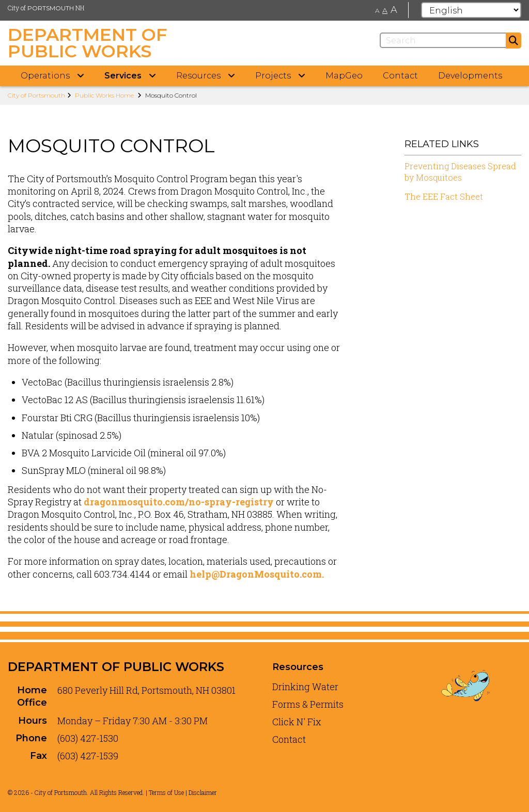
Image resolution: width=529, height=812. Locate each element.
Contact (400, 76)
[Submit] (514, 41)
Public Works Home (104, 95)
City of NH (46, 8)
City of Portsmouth (36, 95)
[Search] (450, 40)
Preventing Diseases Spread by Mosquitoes (460, 172)
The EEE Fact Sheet (444, 196)
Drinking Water (305, 687)
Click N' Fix (297, 722)
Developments (470, 76)
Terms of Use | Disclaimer (183, 792)
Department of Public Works (116, 667)
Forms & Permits (308, 704)
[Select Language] (471, 10)
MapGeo (344, 76)
